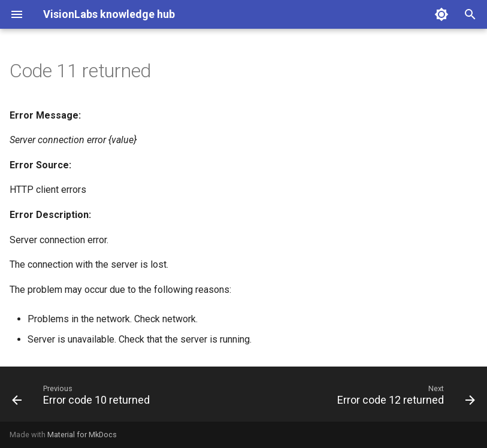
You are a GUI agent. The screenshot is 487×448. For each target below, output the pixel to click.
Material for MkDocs (82, 435)
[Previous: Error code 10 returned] (83, 398)
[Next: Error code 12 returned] (404, 398)
